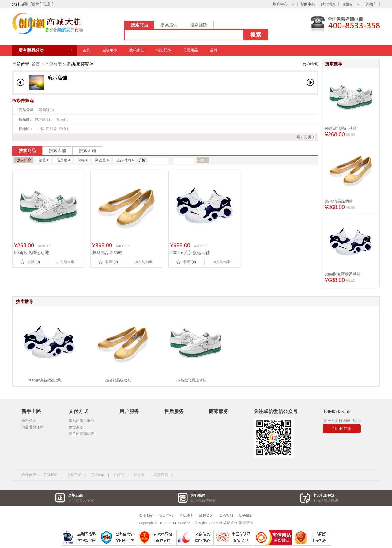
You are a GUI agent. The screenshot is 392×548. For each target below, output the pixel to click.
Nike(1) (63, 119)
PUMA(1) (42, 119)
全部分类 (53, 64)
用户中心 (284, 4)
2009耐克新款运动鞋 (343, 274)
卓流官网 (161, 475)
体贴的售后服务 (81, 421)
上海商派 (74, 475)
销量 (44, 160)
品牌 (214, 50)
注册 (47, 4)
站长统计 (246, 516)
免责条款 (76, 427)
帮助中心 (308, 4)
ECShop (97, 475)
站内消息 (328, 4)
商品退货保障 (32, 427)
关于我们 (146, 516)
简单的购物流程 (81, 434)
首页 (86, 50)
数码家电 (137, 50)
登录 (35, 4)
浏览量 (102, 160)
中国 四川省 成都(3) (53, 129)
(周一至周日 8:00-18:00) (342, 421)
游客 (24, 4)
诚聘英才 (206, 516)
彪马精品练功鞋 (339, 201)
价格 (83, 160)
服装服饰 (110, 50)
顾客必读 (29, 421)
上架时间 (125, 160)
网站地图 (186, 516)
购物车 (371, 4)
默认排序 (24, 160)
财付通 (139, 475)
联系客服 (226, 516)
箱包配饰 (164, 50)
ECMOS (51, 475)
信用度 (63, 160)
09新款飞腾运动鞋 (341, 128)
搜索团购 (199, 25)
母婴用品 (190, 50)
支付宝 (119, 475)
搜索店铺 (169, 25)
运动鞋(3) (46, 110)
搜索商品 (139, 25)
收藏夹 (351, 4)
